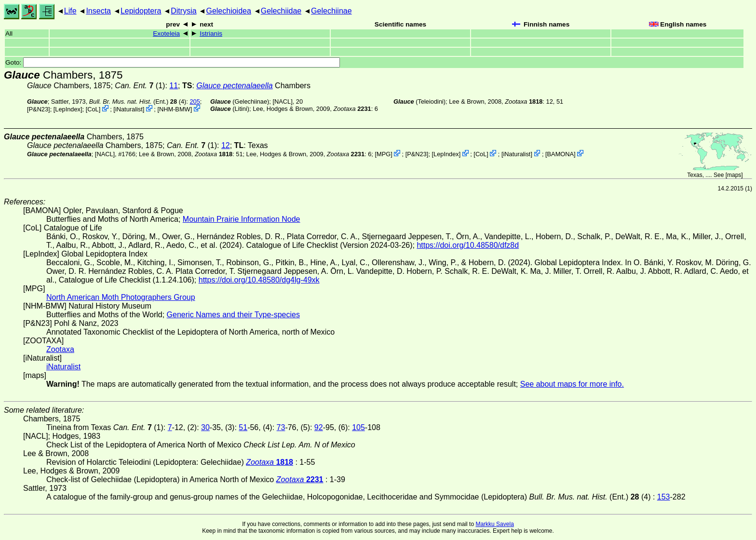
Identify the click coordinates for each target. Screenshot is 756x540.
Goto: (173, 62)
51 (243, 427)
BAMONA (560, 154)
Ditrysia (183, 11)
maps (734, 175)
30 (205, 427)
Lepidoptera (141, 11)
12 (226, 145)
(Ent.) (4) (138, 101)
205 (195, 101)
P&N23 (39, 109)
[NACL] (282, 101)
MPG (384, 154)
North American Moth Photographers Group (121, 297)
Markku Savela (494, 524)
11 (174, 86)
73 (281, 427)
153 (664, 497)
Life (70, 11)
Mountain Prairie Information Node (242, 219)
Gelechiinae (331, 11)
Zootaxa (60, 349)
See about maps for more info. (572, 384)
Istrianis (211, 34)
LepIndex (68, 109)
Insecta (98, 11)
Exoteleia (166, 34)
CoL (93, 109)
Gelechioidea (228, 11)
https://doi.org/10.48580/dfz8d (468, 245)
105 (358, 427)
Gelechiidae (281, 11)
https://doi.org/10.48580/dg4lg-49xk (259, 280)
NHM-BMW (175, 109)
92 (319, 427)
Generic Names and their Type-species (233, 315)
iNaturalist (129, 109)
